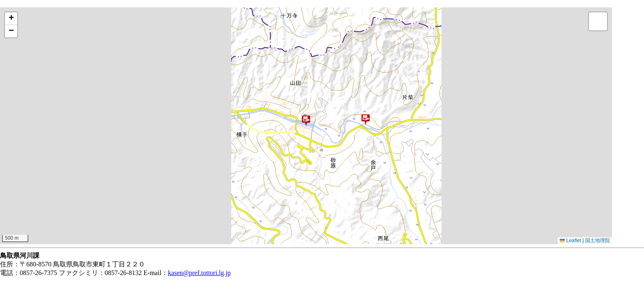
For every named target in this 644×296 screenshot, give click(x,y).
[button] (306, 120)
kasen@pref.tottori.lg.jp (199, 273)
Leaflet (570, 240)
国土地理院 (598, 240)
